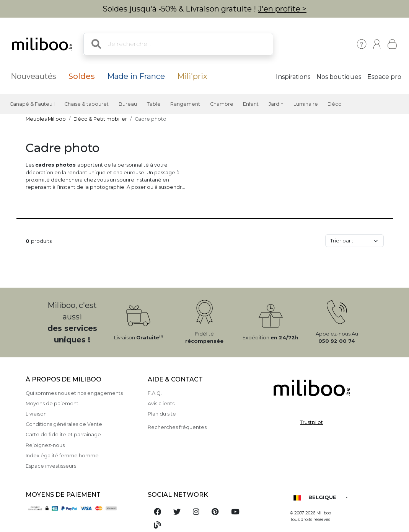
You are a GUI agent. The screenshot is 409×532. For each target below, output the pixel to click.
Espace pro (384, 77)
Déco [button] (335, 104)
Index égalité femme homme (62, 456)
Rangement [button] (185, 104)
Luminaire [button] (306, 104)
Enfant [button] (251, 104)
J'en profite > (282, 9)
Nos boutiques (339, 77)
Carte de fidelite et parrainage (63, 435)
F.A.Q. (155, 393)
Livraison (36, 414)
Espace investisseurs (51, 466)
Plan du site (162, 414)
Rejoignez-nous (45, 445)
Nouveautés (33, 76)
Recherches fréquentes (177, 427)
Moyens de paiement (52, 404)
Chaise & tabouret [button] (86, 104)
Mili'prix (192, 76)
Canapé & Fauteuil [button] (32, 104)
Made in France (136, 76)
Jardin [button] (276, 104)
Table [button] (154, 104)
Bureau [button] (128, 104)
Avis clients (161, 404)
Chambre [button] (222, 104)
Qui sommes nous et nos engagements (74, 393)
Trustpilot (311, 422)
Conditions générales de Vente (64, 424)
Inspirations (293, 77)
